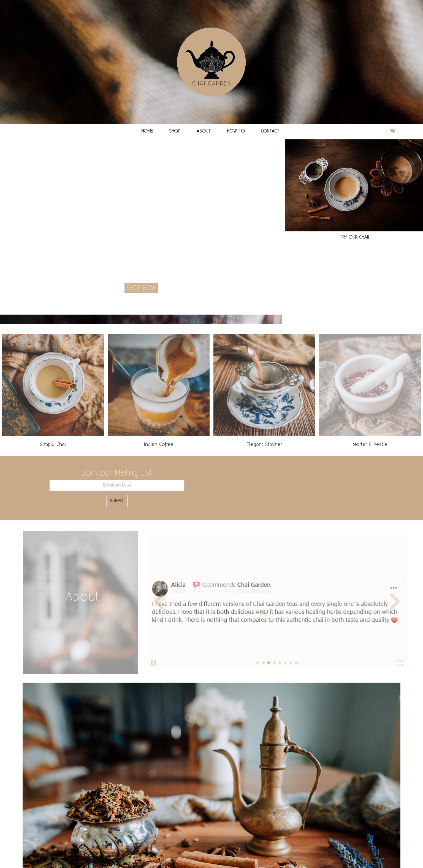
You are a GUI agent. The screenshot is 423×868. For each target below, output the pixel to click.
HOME (147, 131)
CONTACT (270, 131)
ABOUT (204, 131)
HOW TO (236, 131)
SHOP (175, 131)
